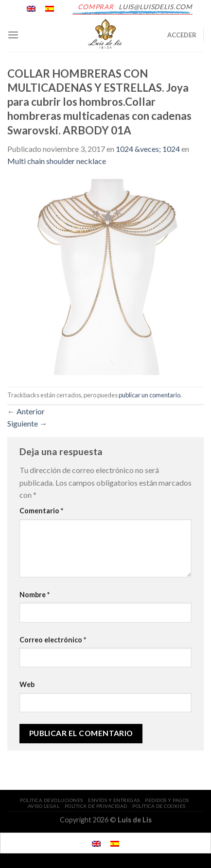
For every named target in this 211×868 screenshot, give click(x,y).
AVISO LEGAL (44, 806)
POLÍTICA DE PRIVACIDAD (96, 806)
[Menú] (13, 35)
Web (27, 684)
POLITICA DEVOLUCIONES (52, 800)
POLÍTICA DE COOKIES (159, 806)
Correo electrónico (53, 640)
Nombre (35, 595)
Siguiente (27, 423)
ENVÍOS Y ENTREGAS (114, 800)
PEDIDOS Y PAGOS (167, 800)
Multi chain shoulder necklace (57, 161)
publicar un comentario (149, 395)
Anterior (26, 411)
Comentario (41, 511)
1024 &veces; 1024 (148, 149)
